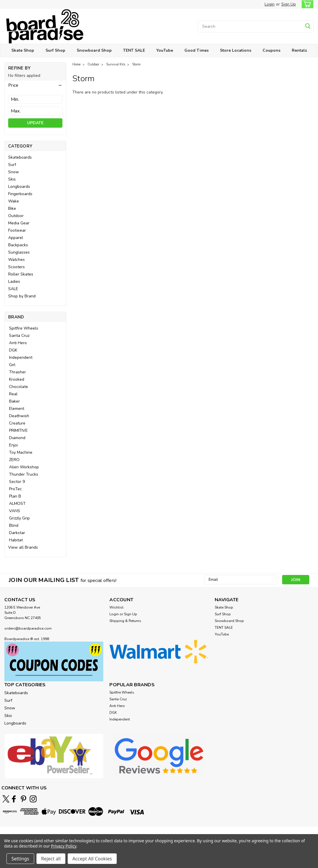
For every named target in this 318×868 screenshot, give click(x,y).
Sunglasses (19, 252)
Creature (17, 423)
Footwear (17, 230)
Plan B (15, 496)
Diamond (17, 438)
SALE (13, 289)
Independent (21, 357)
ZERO (14, 460)
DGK (13, 350)
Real (13, 394)
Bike (12, 208)
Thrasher (18, 372)
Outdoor (16, 216)
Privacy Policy (64, 846)
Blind (14, 525)
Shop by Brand (22, 296)
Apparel (16, 238)
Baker (14, 401)
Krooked (17, 379)
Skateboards (20, 157)
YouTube (165, 50)
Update (35, 123)
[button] (35, 85)
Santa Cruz (19, 336)
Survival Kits (116, 64)
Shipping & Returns (125, 621)
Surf (12, 165)
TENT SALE (134, 50)
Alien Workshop (24, 467)
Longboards (19, 187)
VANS (15, 511)
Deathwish (19, 416)
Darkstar (17, 533)
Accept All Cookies (92, 859)
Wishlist (116, 607)
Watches (16, 260)
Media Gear (19, 223)
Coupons (271, 50)
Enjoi (13, 445)
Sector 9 (17, 482)
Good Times (196, 50)
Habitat (16, 540)
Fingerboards (20, 194)
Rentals (299, 50)
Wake (14, 201)
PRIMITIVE (18, 430)
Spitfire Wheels (24, 328)
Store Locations (236, 50)
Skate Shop (23, 50)
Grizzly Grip (19, 518)
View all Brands (23, 547)
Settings (20, 859)
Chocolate (19, 387)
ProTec (15, 489)
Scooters (16, 267)
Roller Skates (21, 274)
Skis (12, 179)
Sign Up (289, 4)
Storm (136, 64)
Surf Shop (55, 50)
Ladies (14, 281)
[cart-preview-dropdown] (306, 4)
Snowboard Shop (94, 50)
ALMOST (17, 504)
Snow (14, 172)
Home (76, 64)
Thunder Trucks (24, 474)
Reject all (51, 859)
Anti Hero (18, 343)
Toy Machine (21, 452)
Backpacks (18, 245)
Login (270, 4)
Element (17, 409)
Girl (12, 365)
